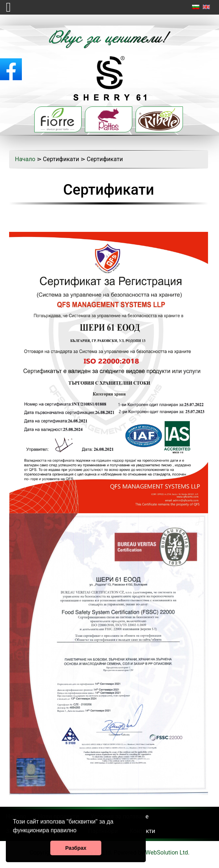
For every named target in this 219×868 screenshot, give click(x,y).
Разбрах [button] (76, 848)
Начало (25, 159)
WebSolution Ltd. (167, 853)
